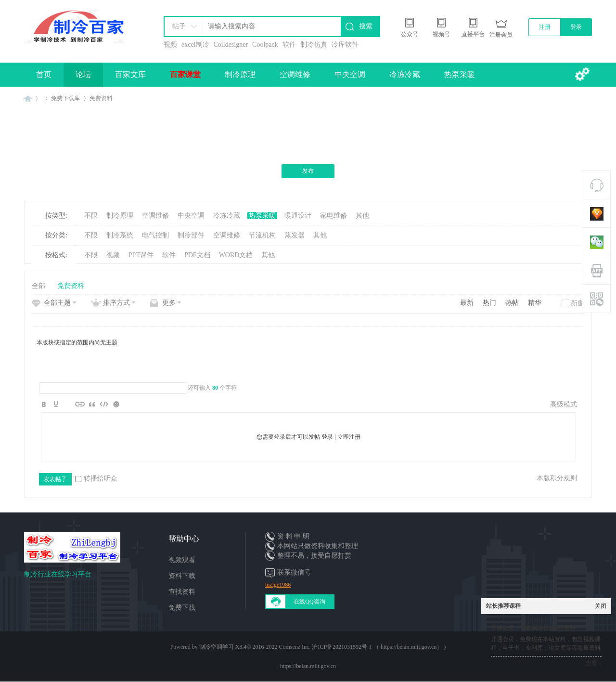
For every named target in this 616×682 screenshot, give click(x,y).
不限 (91, 216)
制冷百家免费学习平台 (28, 98)
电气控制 (155, 235)
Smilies (116, 404)
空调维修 (295, 74)
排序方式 (116, 303)
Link (80, 404)
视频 (170, 45)
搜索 (366, 26)
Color (56, 404)
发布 (308, 171)
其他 (362, 216)
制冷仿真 (314, 45)
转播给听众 (96, 479)
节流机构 (262, 235)
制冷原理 (240, 74)
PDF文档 (197, 255)
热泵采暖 (460, 74)
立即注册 (349, 437)
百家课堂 (185, 74)
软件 (289, 45)
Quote (92, 404)
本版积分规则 (557, 478)
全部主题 (57, 303)
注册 (545, 27)
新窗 (577, 303)
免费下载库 (65, 98)
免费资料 (101, 98)
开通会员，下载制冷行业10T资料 (533, 628)
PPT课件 (141, 255)
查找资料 (182, 592)
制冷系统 (120, 235)
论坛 (83, 74)
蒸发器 (295, 235)
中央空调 (350, 74)
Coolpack (265, 45)
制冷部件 (191, 235)
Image (68, 404)
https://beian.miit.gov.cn (308, 666)
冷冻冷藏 (405, 74)
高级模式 (564, 404)
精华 (535, 303)
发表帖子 (55, 479)
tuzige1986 (278, 585)
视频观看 (182, 560)
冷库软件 (345, 45)
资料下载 (182, 576)
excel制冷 (195, 45)
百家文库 (130, 74)
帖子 (179, 26)
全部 (38, 286)
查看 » (594, 663)
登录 (576, 27)
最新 (467, 303)
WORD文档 (236, 255)
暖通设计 (298, 216)
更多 (169, 303)
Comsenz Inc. (295, 647)
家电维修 (334, 216)
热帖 (512, 303)
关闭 (601, 606)
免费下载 (182, 608)
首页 (44, 74)
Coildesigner (231, 45)
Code (104, 404)
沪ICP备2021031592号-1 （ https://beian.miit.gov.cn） (377, 647)
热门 (489, 303)
